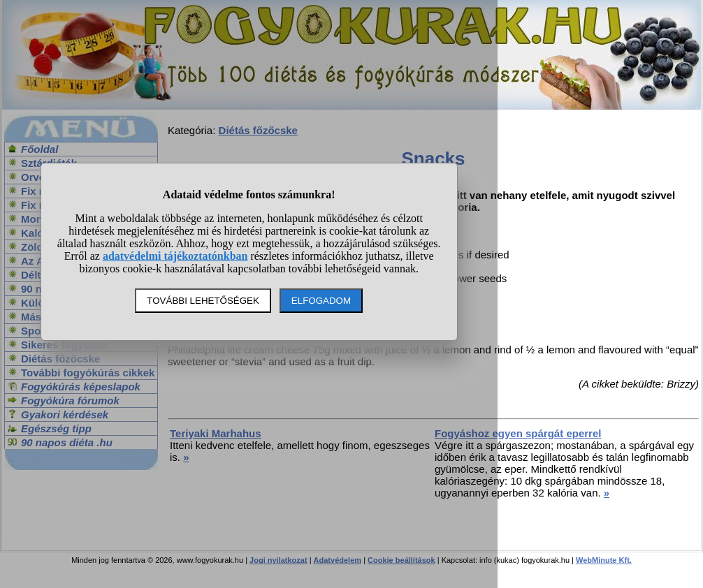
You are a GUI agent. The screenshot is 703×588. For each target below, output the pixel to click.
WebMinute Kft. (604, 560)
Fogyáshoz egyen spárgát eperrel (518, 433)
